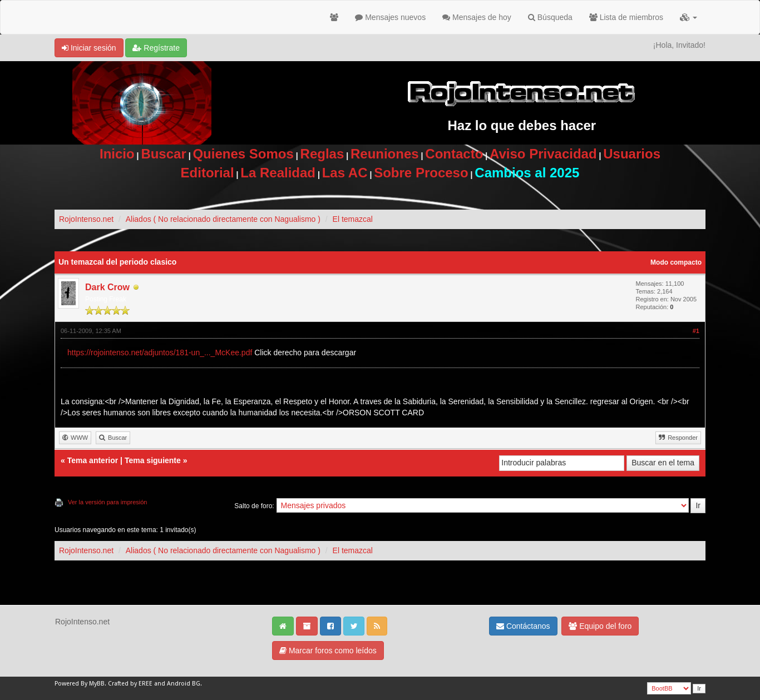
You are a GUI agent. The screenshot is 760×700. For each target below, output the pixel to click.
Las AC (345, 173)
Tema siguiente (153, 460)
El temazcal (353, 219)
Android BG (184, 684)
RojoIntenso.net (86, 219)
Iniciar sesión (89, 48)
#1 (696, 331)
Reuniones (385, 154)
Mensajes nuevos (390, 17)
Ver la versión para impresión (107, 502)
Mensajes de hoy (477, 17)
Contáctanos (523, 626)
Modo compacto (676, 262)
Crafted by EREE (130, 684)
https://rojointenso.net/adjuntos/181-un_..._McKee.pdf (160, 353)
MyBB (97, 684)
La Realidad (278, 173)
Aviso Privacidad (543, 154)
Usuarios (632, 154)
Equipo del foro (600, 626)
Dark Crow (107, 287)
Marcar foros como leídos (328, 651)
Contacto (454, 154)
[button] (689, 17)
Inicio (117, 154)
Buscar (163, 154)
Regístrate (156, 48)
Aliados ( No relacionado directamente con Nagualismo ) (223, 219)
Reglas (322, 154)
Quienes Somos (243, 154)
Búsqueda (550, 17)
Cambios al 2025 (527, 173)
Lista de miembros (626, 17)
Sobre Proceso (421, 173)
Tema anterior (93, 460)
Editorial (208, 173)
